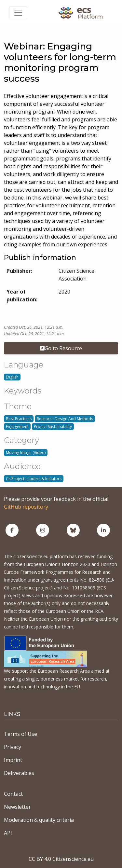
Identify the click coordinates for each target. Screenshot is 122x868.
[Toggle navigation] (18, 13)
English (12, 377)
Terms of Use (20, 734)
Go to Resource (61, 348)
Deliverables (19, 773)
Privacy (13, 747)
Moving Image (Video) (26, 453)
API (8, 833)
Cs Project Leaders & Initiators (34, 479)
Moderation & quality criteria (39, 820)
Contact (13, 794)
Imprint (13, 760)
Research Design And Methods (65, 419)
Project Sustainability (53, 427)
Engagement (17, 427)
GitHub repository (26, 507)
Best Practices (19, 419)
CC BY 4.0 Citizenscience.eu (61, 859)
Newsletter (17, 807)
